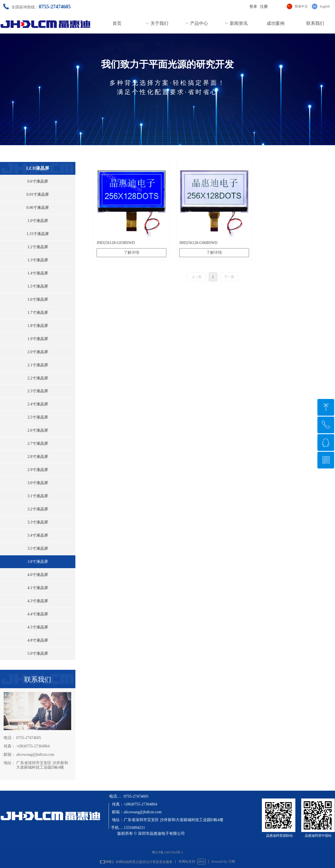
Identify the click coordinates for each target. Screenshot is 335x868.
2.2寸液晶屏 (38, 378)
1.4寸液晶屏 (38, 273)
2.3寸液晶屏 (38, 391)
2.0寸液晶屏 (38, 352)
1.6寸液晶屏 (38, 299)
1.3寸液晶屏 (38, 260)
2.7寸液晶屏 (38, 443)
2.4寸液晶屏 (38, 404)
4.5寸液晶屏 (38, 627)
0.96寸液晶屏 (38, 208)
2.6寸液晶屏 (38, 430)
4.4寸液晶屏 (38, 614)
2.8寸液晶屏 (38, 457)
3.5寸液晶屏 (38, 548)
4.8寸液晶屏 (38, 640)
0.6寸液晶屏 (38, 181)
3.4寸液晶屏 (38, 535)
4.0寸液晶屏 (38, 575)
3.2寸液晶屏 (38, 509)
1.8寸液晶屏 (38, 326)
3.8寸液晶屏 (38, 562)
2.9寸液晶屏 (38, 470)
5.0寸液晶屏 (38, 653)
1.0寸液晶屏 (38, 221)
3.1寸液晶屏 (38, 496)
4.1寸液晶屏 (38, 588)
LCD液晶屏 (38, 168)
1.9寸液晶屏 (38, 339)
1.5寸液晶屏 (38, 286)
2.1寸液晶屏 (38, 365)
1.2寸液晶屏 (38, 247)
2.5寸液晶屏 (38, 417)
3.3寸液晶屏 (38, 522)
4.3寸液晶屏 (38, 601)
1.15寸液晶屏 (38, 234)
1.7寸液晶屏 (38, 313)
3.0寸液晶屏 (38, 483)
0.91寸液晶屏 (38, 194)
